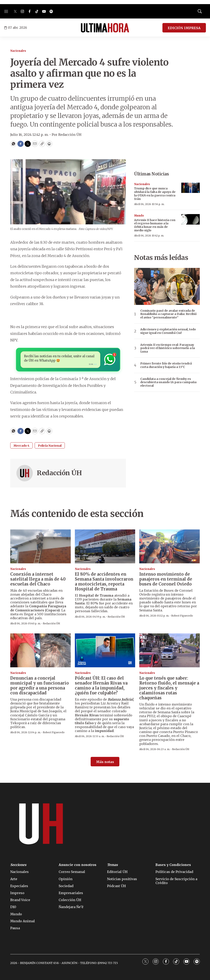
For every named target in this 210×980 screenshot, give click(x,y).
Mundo (139, 216)
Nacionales (18, 51)
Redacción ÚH (59, 473)
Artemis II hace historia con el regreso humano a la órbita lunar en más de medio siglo (155, 225)
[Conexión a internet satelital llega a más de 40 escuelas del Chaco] (41, 546)
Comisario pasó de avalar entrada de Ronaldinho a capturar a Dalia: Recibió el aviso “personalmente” (168, 314)
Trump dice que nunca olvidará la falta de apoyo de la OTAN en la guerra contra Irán (155, 194)
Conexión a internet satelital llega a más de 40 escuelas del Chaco (38, 579)
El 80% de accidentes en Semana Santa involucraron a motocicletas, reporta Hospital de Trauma (104, 582)
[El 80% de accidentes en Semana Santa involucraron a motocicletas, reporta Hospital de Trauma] (105, 546)
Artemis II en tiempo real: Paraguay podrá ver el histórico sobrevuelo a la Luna (168, 348)
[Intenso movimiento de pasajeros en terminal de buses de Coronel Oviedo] (169, 546)
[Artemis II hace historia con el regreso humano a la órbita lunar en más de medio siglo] (191, 219)
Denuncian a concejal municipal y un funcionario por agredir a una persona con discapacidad (40, 685)
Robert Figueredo (182, 616)
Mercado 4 (21, 446)
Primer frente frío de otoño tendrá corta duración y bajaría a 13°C (166, 365)
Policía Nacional (50, 446)
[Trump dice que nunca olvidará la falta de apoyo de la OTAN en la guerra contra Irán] (191, 188)
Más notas (105, 762)
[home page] (105, 28)
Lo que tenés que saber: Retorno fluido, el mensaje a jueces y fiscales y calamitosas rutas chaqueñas (169, 688)
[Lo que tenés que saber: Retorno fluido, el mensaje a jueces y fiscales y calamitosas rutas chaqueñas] (169, 650)
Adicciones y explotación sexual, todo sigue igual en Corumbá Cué (168, 331)
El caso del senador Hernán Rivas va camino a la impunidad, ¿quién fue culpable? (101, 685)
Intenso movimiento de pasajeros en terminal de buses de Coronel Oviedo (166, 579)
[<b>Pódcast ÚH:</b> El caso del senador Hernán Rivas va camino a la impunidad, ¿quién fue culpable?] (105, 650)
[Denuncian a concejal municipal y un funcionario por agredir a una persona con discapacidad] (41, 650)
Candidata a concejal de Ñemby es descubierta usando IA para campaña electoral (168, 382)
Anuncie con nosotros (78, 865)
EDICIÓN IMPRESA (184, 28)
